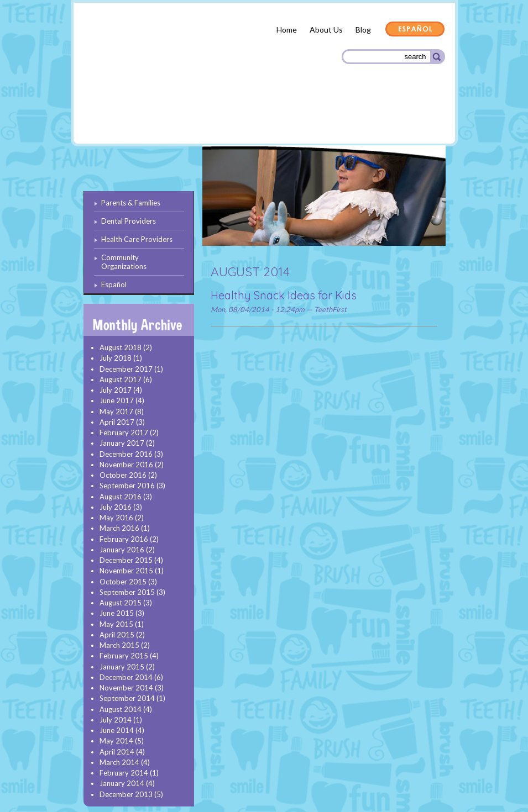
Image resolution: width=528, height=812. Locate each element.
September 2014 (127, 698)
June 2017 (117, 400)
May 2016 (116, 518)
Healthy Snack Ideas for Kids (284, 295)
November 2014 (126, 688)
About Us (326, 30)
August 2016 (121, 497)
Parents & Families (123, 118)
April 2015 (117, 635)
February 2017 (124, 433)
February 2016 (124, 539)
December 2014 (126, 677)
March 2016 (119, 528)
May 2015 (116, 624)
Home (287, 30)
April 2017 (117, 422)
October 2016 (123, 475)
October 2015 (123, 582)
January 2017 (122, 443)
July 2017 (116, 390)
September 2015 (127, 592)
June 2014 (117, 730)
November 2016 (126, 465)
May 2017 (116, 412)
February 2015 (124, 656)
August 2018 (121, 347)
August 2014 (121, 709)
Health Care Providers (289, 116)
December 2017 (126, 369)
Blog (363, 30)
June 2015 (117, 613)
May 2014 (116, 741)
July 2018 (116, 358)
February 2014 (124, 773)
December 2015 (126, 560)
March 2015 (119, 645)
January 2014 (122, 783)
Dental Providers (202, 116)
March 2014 (119, 762)
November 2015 (126, 571)
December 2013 (126, 794)
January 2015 (122, 667)
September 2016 (127, 486)
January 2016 (122, 550)
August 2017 (121, 379)
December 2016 (126, 454)
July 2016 (116, 507)
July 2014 (116, 720)
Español (415, 30)
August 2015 (121, 603)
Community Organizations (390, 117)
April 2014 (117, 752)
